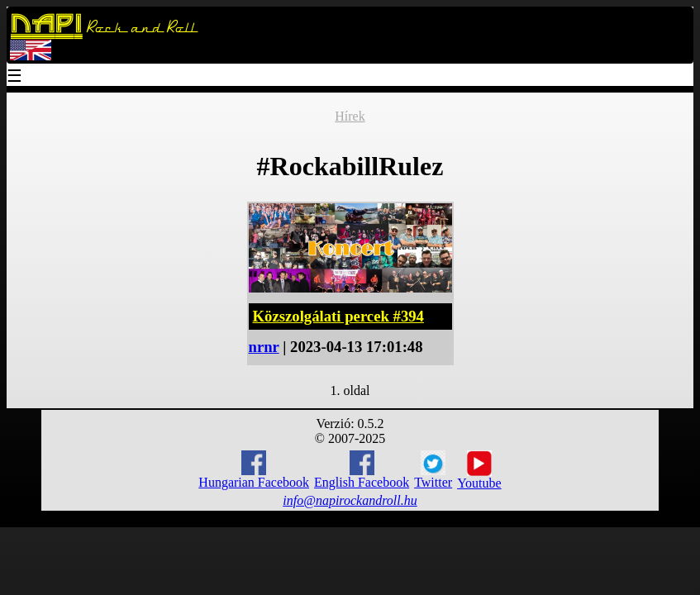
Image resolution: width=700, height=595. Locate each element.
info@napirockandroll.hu (350, 500)
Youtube (479, 470)
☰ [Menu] (15, 77)
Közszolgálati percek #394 (338, 316)
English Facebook (362, 470)
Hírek (350, 116)
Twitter (433, 470)
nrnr (264, 347)
